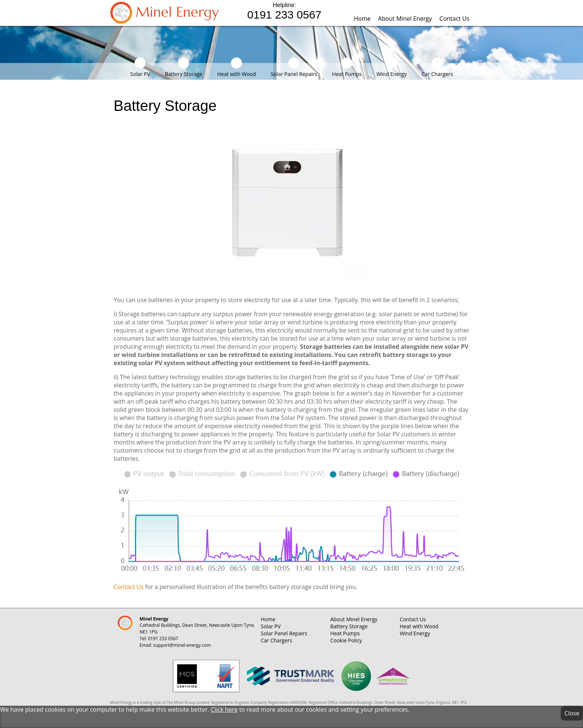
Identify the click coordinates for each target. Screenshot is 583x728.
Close (572, 713)
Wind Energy (392, 67)
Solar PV (140, 67)
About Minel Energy (405, 19)
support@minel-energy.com (182, 645)
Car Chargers (437, 67)
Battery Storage (184, 67)
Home (362, 19)
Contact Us (455, 19)
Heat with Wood (237, 67)
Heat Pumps (347, 67)
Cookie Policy (346, 640)
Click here (224, 709)
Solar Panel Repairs (294, 67)
